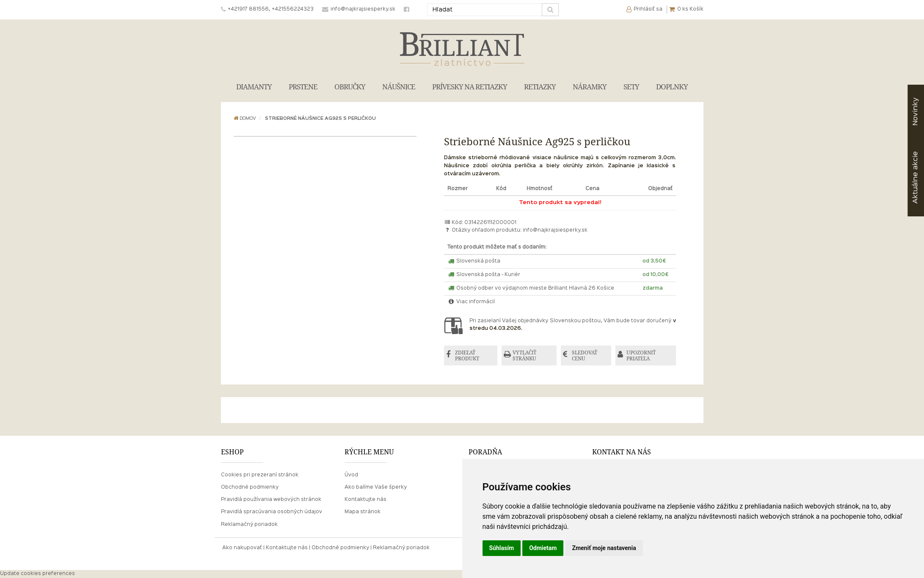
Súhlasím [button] (502, 548)
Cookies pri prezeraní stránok (260, 475)
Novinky (915, 112)
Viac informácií (471, 302)
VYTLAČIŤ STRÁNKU (524, 355)
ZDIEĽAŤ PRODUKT (467, 355)
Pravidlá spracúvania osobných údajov (272, 512)
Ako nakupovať (242, 548)
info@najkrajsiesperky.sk (555, 230)
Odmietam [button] (543, 548)
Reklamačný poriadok (249, 525)
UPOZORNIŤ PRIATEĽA (641, 355)
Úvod (351, 475)
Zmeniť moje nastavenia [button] (604, 548)
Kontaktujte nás (365, 500)
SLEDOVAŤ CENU (585, 355)
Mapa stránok (363, 512)
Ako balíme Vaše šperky (376, 487)
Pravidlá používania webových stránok (271, 500)
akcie (915, 177)
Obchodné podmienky (250, 487)
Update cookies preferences (37, 574)
